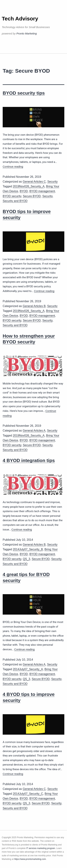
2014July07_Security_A (28, 669)
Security (53, 182)
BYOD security (12, 196)
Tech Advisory (20, 19)
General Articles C (34, 182)
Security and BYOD (15, 201)
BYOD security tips (24, 93)
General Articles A (34, 431)
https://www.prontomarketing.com (30, 859)
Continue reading (13, 166)
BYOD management (42, 191)
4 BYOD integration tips (29, 460)
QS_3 (27, 559)
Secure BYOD (32, 196)
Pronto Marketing (27, 33)
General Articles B (34, 306)
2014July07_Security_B (28, 549)
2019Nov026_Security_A (29, 186)
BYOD (24, 191)
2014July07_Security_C (28, 794)
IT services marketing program (41, 848)
